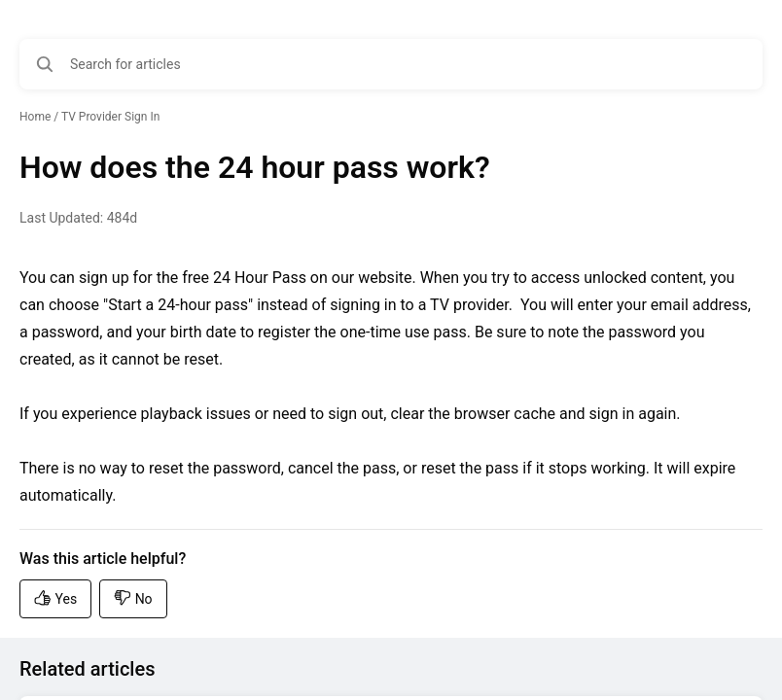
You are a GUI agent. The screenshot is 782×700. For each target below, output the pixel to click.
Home (35, 117)
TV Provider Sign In (110, 117)
